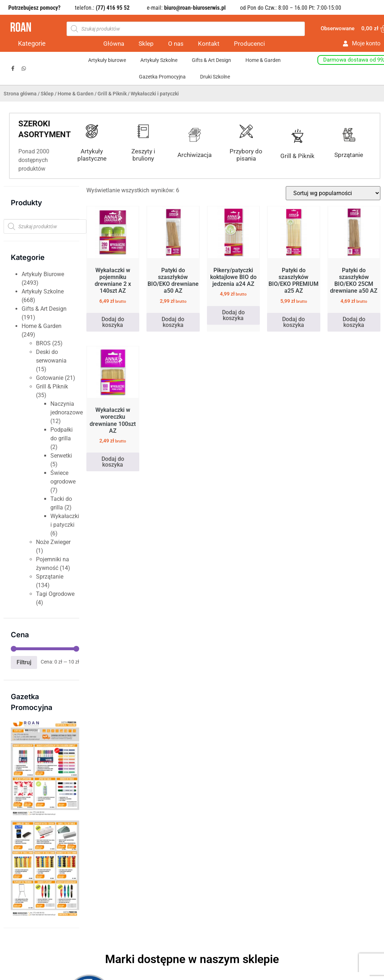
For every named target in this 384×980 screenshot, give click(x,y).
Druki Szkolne (215, 77)
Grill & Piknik (112, 94)
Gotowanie (50, 378)
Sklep (146, 44)
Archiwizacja (195, 155)
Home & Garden (263, 60)
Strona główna (20, 94)
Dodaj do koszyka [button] (113, 322)
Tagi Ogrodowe (55, 594)
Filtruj (24, 662)
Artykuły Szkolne (159, 60)
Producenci (249, 44)
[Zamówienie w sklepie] (333, 193)
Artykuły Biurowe (43, 274)
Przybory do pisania (246, 155)
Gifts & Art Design (211, 60)
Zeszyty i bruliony (143, 155)
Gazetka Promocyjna (162, 77)
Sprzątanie (349, 155)
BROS (43, 343)
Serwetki (61, 456)
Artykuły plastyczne (92, 155)
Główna (114, 44)
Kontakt (209, 44)
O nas (176, 44)
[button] (8, 856)
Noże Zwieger (53, 542)
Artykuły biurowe (107, 60)
